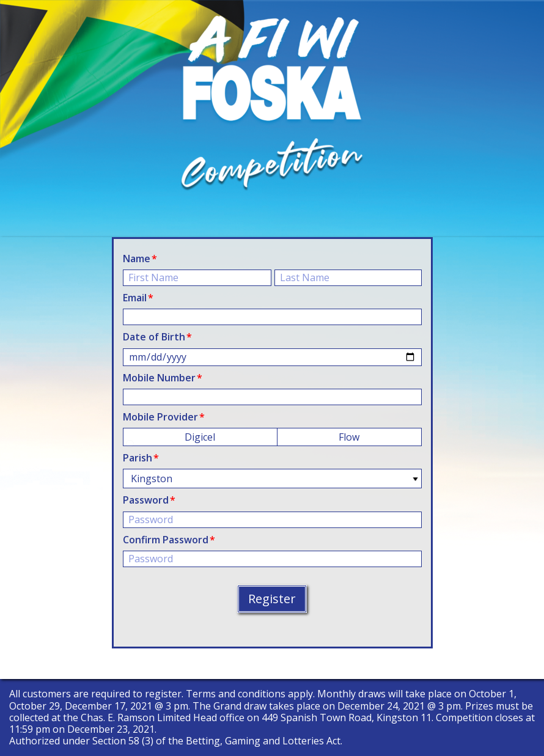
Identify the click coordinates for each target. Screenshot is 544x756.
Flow (349, 437)
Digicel (200, 437)
